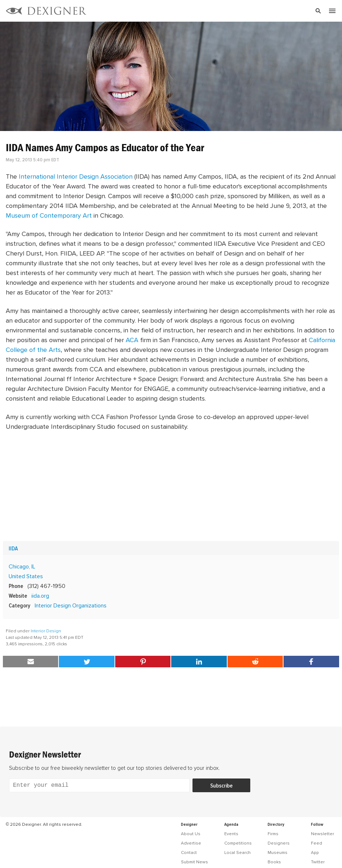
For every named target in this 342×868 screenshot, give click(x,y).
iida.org (40, 596)
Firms (273, 834)
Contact (189, 852)
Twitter (318, 862)
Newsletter (322, 834)
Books (274, 862)
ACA (132, 340)
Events (231, 834)
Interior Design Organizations (71, 605)
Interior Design (46, 631)
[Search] (224, 11)
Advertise (191, 843)
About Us (191, 834)
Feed (317, 843)
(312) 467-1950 (46, 586)
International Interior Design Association (76, 176)
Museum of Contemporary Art (49, 215)
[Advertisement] (171, 486)
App (315, 852)
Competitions (238, 843)
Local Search (237, 852)
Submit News (194, 862)
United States (26, 576)
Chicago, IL (22, 566)
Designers (279, 843)
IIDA (13, 548)
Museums (278, 852)
